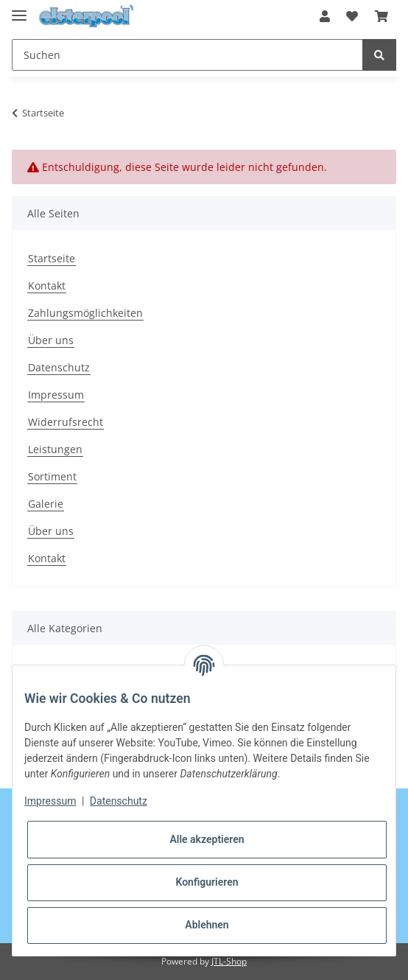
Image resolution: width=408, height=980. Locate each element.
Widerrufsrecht (66, 422)
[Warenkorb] (381, 16)
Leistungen (55, 449)
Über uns (51, 340)
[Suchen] (187, 55)
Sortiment (52, 476)
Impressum (56, 395)
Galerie (46, 504)
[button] (325, 16)
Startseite (52, 258)
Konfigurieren (207, 882)
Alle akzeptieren (207, 839)
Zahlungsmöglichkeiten (85, 313)
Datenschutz (59, 367)
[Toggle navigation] (19, 9)
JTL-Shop (229, 961)
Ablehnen (207, 925)
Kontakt (47, 286)
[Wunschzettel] (352, 16)
